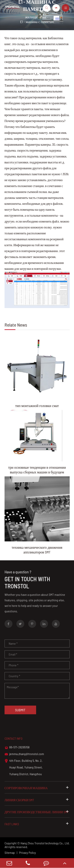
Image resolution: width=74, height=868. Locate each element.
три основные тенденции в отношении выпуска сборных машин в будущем (37, 470)
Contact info (14, 738)
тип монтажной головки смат (37, 406)
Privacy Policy (28, 853)
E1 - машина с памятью (37, 22)
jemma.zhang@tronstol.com (24, 754)
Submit (20, 710)
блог (43, 17)
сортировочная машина (37, 788)
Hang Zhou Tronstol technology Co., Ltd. (45, 843)
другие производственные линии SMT (37, 812)
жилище (31, 17)
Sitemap (10, 853)
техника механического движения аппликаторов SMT (37, 550)
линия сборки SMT (37, 800)
